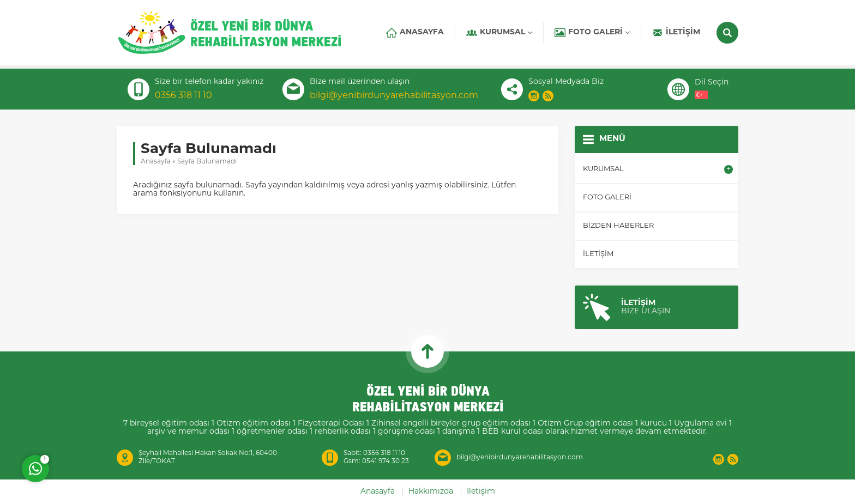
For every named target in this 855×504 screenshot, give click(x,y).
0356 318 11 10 (183, 96)
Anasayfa (156, 162)
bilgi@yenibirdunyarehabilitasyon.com (394, 96)
